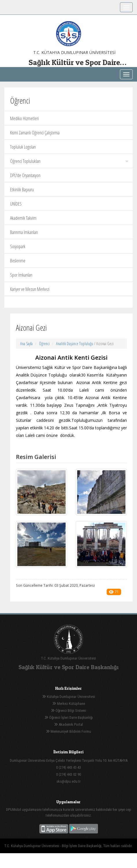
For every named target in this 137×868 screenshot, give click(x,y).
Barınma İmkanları (24, 232)
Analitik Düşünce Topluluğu (75, 344)
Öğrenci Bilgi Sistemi (68, 711)
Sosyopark (18, 246)
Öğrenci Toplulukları (69, 161)
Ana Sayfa (26, 344)
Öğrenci (44, 344)
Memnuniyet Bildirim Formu (68, 731)
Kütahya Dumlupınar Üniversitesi (69, 697)
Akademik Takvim (23, 218)
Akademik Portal (68, 724)
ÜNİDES (16, 204)
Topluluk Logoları (23, 147)
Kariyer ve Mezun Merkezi (30, 289)
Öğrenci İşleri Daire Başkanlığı (69, 717)
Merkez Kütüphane (69, 704)
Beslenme (18, 261)
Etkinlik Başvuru (22, 190)
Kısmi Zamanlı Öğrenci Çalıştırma (35, 133)
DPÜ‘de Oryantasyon (25, 175)
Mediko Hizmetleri (24, 118)
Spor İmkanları (21, 275)
